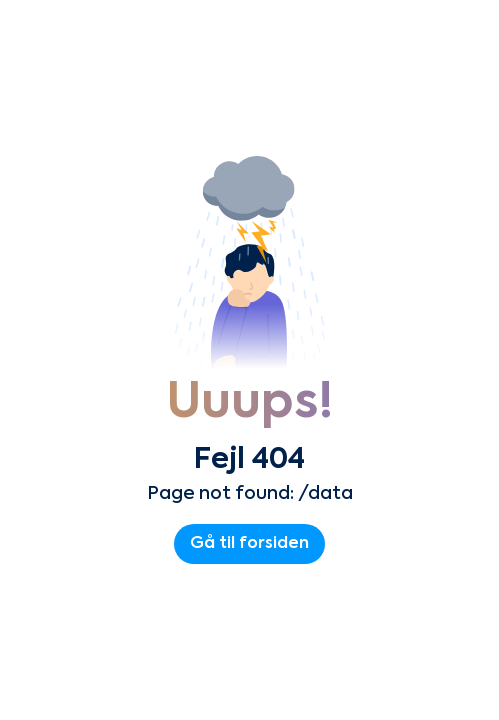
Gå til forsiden (249, 544)
